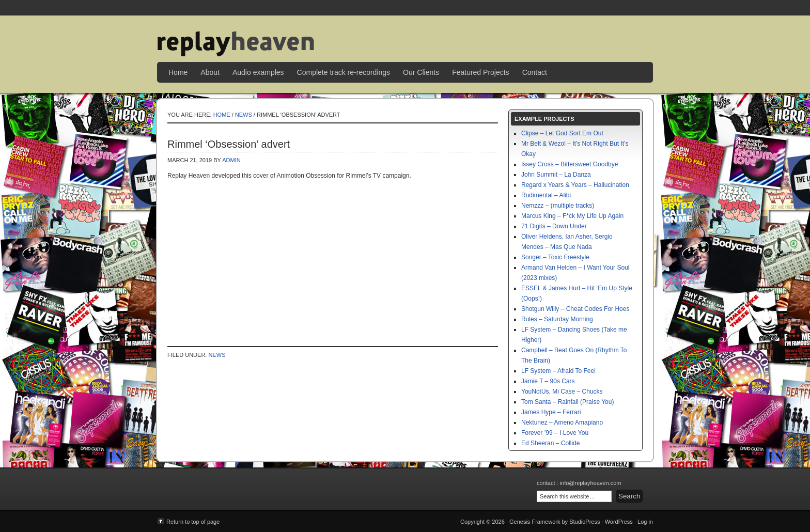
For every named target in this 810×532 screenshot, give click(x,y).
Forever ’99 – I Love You (555, 433)
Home (178, 72)
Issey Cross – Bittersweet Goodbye (570, 164)
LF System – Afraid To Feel (558, 371)
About (210, 72)
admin (231, 160)
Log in (645, 522)
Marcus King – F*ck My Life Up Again (572, 216)
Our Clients (421, 72)
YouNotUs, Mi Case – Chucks (562, 392)
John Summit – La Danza (556, 175)
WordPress (619, 522)
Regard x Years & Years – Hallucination (575, 185)
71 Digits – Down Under (554, 226)
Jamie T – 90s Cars (548, 381)
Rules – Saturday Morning (557, 319)
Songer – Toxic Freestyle (555, 257)
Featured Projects (481, 72)
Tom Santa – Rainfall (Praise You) (567, 402)
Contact (535, 72)
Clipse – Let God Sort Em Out (562, 133)
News (244, 115)
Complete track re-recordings (344, 72)
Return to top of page (193, 522)
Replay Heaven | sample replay (405, 36)
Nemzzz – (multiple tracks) (558, 206)
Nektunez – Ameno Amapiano (562, 423)
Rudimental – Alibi (546, 195)
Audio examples (258, 72)
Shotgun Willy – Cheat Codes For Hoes (575, 309)
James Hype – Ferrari (551, 412)
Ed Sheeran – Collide (550, 443)
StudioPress (585, 522)
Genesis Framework (535, 522)
